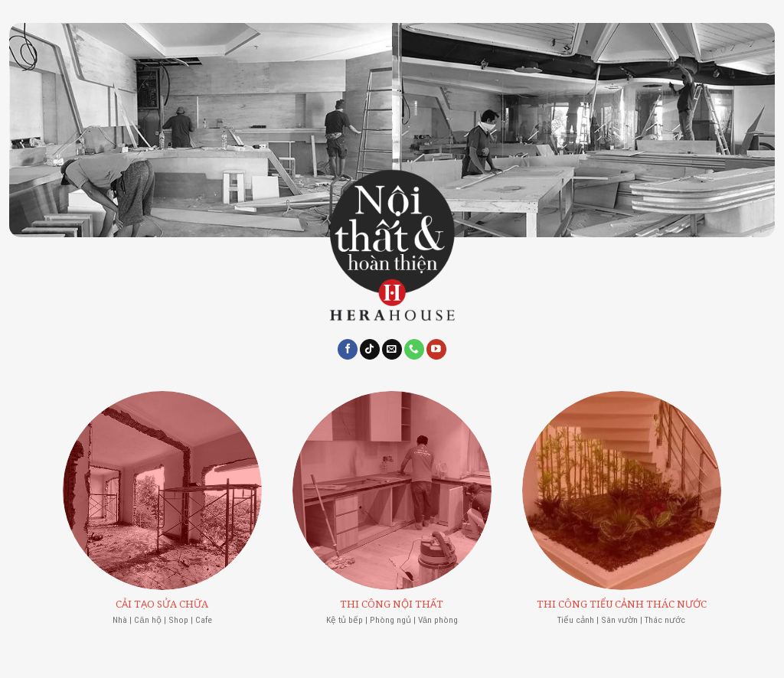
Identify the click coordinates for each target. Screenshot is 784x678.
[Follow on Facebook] (348, 349)
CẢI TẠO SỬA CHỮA (162, 604)
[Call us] (414, 349)
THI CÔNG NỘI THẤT (392, 604)
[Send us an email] (392, 349)
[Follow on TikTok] (370, 349)
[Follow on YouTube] (436, 349)
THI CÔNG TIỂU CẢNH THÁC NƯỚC (622, 604)
